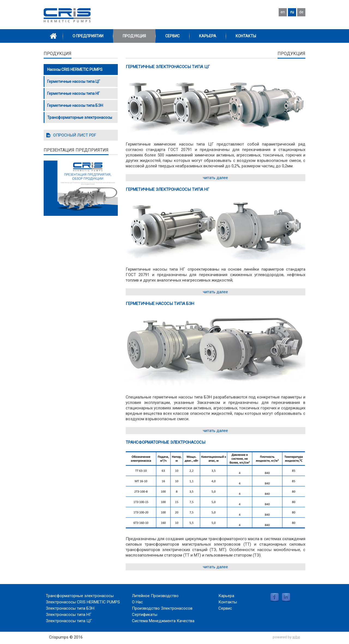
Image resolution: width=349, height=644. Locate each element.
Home (53, 36)
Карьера (208, 36)
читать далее (215, 178)
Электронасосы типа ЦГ (69, 621)
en (283, 12)
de (301, 12)
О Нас (137, 602)
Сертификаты (145, 615)
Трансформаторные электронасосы (166, 442)
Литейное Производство (155, 596)
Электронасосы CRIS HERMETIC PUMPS (83, 602)
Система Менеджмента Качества (163, 621)
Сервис (172, 36)
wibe (296, 637)
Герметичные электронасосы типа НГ (168, 189)
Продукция (134, 36)
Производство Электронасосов (162, 608)
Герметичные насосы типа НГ (73, 93)
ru (292, 12)
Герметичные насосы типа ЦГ (74, 81)
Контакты (246, 36)
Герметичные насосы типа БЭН (160, 304)
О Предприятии (88, 36)
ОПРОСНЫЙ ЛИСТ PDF (75, 135)
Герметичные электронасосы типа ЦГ (168, 67)
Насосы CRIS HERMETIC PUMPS (75, 69)
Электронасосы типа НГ (69, 615)
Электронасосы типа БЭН (70, 608)
